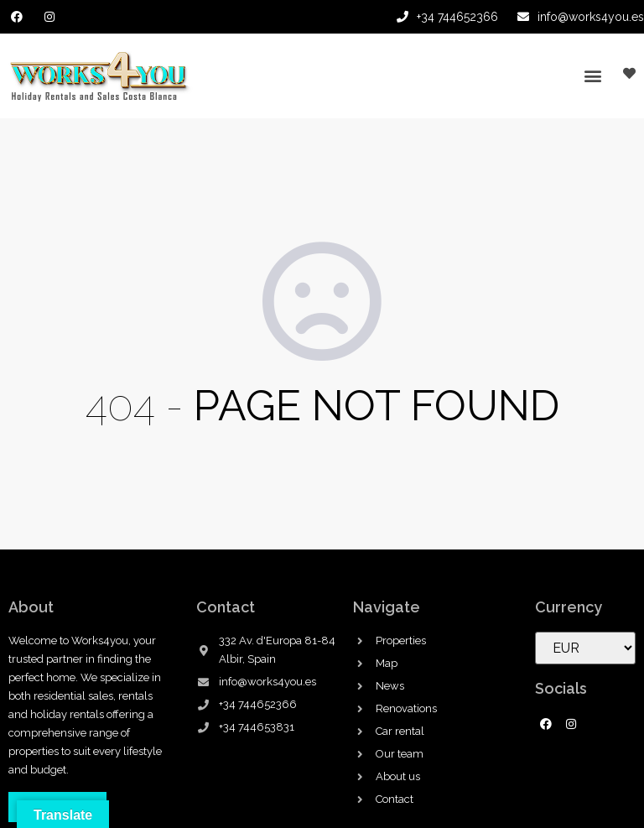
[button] (592, 76)
